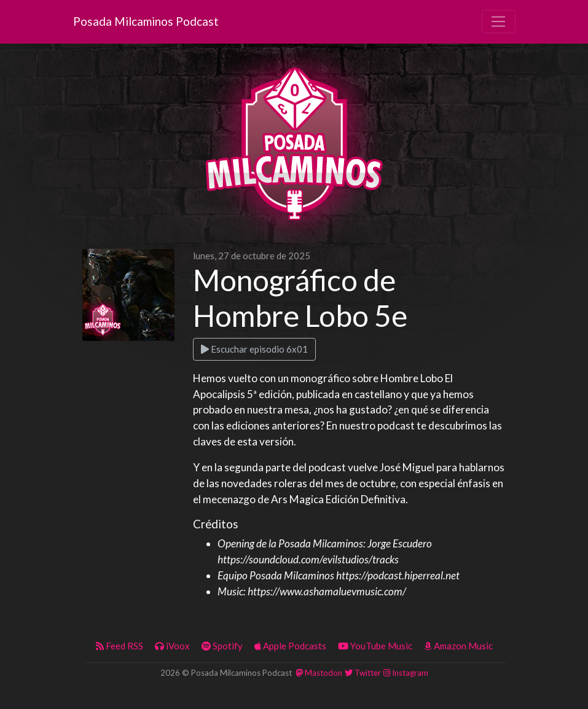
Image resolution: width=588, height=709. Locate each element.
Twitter (363, 673)
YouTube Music (375, 646)
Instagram (406, 673)
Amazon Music (458, 646)
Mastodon (319, 673)
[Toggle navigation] (498, 22)
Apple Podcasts (290, 646)
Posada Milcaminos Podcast (146, 21)
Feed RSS (120, 646)
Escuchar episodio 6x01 (254, 349)
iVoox (172, 646)
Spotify (222, 646)
